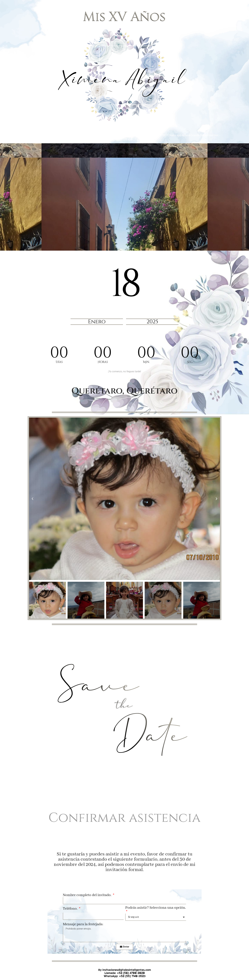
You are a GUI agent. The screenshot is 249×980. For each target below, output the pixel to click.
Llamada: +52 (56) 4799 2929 (125, 461)
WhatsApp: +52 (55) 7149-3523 (125, 464)
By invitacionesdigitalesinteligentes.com (124, 458)
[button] (33, 499)
